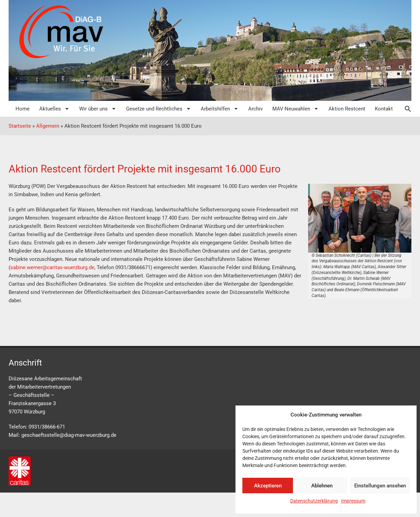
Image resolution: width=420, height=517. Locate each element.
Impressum (353, 501)
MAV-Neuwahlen (296, 109)
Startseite (20, 126)
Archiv (255, 109)
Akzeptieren (268, 486)
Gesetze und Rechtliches (159, 109)
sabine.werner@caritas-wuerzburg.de (52, 267)
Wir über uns (98, 109)
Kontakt (384, 109)
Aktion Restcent (347, 109)
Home (23, 109)
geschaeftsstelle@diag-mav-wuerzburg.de (69, 435)
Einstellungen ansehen (380, 486)
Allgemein (48, 126)
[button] (405, 109)
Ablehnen (322, 486)
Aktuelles (54, 109)
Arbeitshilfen (220, 109)
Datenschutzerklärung (314, 501)
